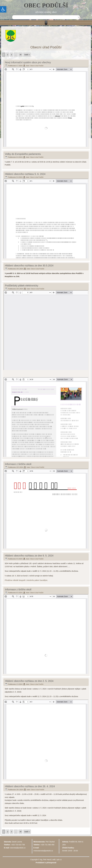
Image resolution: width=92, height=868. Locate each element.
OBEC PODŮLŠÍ (46, 5)
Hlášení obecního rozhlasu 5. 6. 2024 (25, 174)
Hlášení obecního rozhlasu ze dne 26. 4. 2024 (30, 786)
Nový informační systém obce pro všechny (28, 62)
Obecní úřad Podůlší (37, 66)
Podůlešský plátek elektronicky (22, 286)
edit (54, 860)
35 (21, 55)
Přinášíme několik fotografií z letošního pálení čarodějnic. (26, 580)
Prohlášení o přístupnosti (46, 863)
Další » (27, 55)
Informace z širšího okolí (18, 464)
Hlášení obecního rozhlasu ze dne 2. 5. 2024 (29, 681)
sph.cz (59, 860)
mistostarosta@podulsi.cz (43, 851)
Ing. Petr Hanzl (46, 860)
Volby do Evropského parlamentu (23, 154)
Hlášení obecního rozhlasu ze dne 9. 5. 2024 (29, 556)
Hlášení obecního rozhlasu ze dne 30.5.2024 (29, 266)
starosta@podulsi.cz (18, 848)
